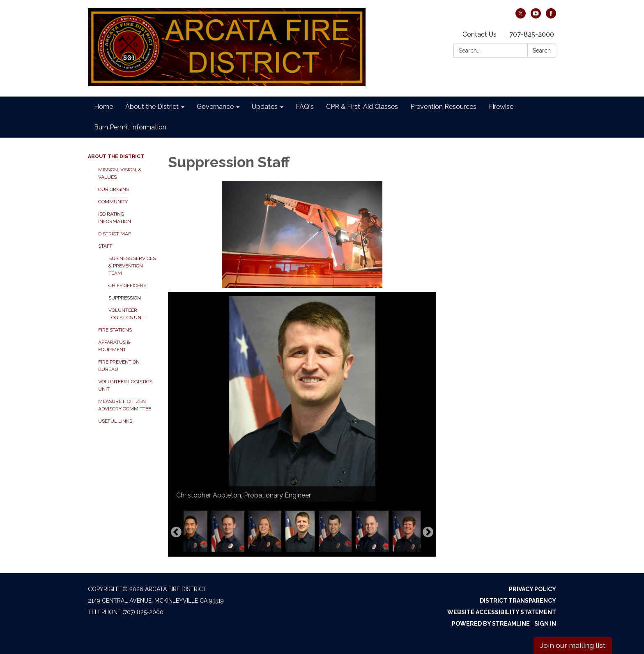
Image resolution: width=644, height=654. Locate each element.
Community (113, 202)
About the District (116, 157)
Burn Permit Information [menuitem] (130, 127)
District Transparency (518, 601)
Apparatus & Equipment (114, 346)
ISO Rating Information (115, 218)
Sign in (545, 624)
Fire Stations (115, 330)
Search (542, 51)
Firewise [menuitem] (501, 107)
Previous (176, 532)
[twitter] (521, 16)
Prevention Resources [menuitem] (443, 107)
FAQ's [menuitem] (305, 107)
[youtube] (536, 16)
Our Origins (114, 189)
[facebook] (551, 16)
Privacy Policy (532, 589)
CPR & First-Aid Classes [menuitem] (362, 107)
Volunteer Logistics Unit (127, 314)
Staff (105, 246)
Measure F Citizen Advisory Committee (125, 405)
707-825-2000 (532, 34)
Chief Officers (127, 286)
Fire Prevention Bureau (119, 366)
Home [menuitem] (103, 107)
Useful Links (115, 421)
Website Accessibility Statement (502, 612)
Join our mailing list (573, 645)
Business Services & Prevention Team (132, 266)
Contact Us (480, 34)
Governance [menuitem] (215, 107)
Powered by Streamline (491, 624)
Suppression (125, 298)
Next (428, 532)
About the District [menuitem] (152, 107)
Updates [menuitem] (265, 107)
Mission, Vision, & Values (120, 173)
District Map (115, 234)
